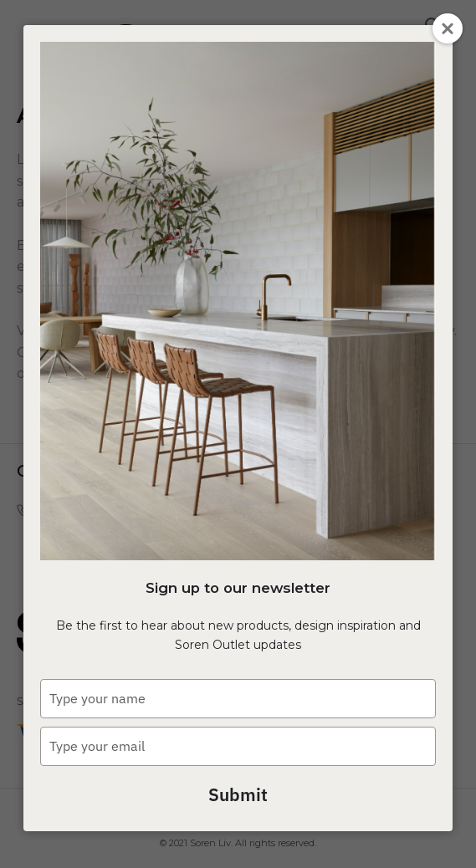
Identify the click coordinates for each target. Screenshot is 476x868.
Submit (238, 794)
